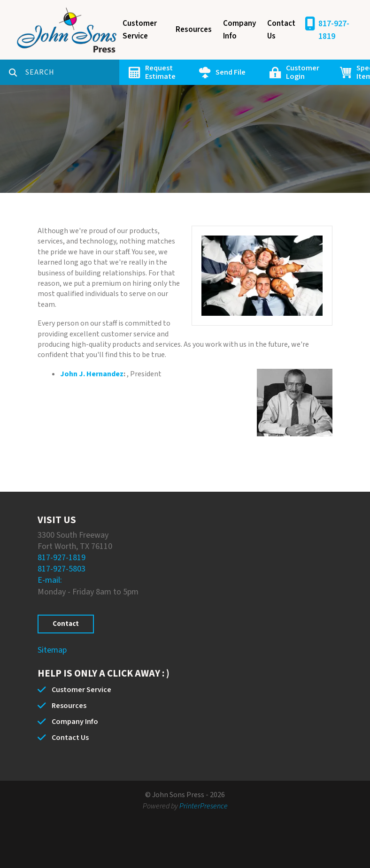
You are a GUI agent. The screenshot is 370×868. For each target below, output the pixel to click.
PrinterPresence (204, 806)
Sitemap (52, 650)
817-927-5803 (62, 569)
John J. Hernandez (92, 374)
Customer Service (140, 30)
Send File (231, 72)
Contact (66, 624)
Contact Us (281, 30)
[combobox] (72, 72)
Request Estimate (160, 72)
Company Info (239, 30)
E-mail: (50, 580)
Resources (194, 30)
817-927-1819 (334, 30)
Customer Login (303, 72)
